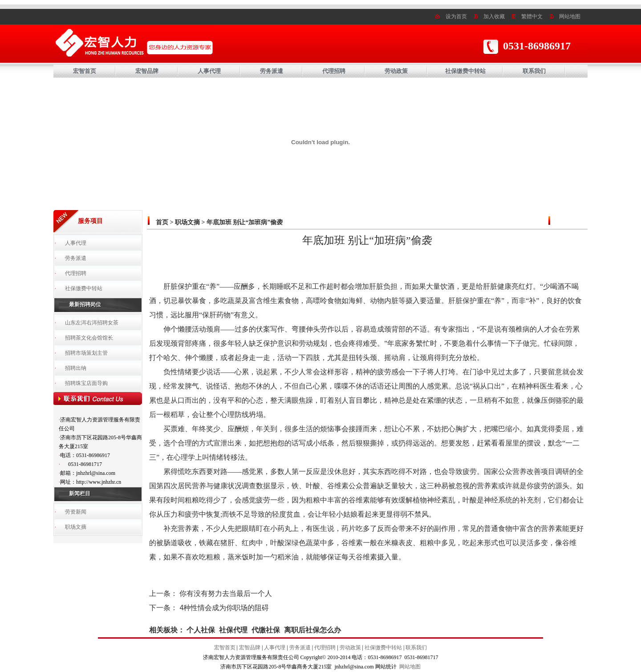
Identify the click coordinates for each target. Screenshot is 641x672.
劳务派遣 (272, 71)
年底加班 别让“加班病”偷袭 (245, 222)
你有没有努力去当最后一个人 (226, 593)
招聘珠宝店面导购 (86, 383)
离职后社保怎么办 (312, 630)
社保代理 (233, 630)
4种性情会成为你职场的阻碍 (224, 608)
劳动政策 (396, 71)
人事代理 (209, 71)
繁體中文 (532, 16)
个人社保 (201, 630)
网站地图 (570, 16)
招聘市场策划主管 (86, 353)
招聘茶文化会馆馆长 (89, 338)
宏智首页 (85, 71)
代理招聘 (334, 71)
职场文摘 (76, 527)
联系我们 (534, 71)
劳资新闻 (76, 512)
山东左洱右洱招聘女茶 (92, 323)
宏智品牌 (147, 71)
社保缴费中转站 (465, 71)
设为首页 (456, 16)
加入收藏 (494, 16)
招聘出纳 (76, 368)
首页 (162, 222)
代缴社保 (266, 630)
